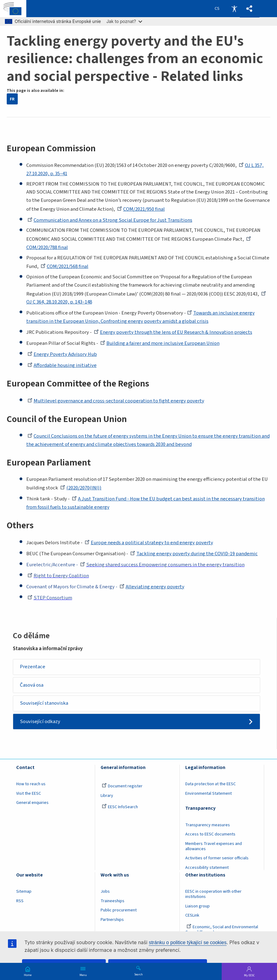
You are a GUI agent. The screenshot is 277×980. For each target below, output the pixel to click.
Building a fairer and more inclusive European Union (160, 343)
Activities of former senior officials (217, 858)
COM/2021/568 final (65, 266)
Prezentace (33, 667)
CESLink (192, 915)
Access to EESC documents (210, 835)
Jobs (105, 892)
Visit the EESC (29, 793)
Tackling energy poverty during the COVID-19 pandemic (194, 554)
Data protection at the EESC (211, 784)
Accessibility (234, 9)
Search (138, 974)
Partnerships (112, 920)
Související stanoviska (44, 703)
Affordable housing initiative (62, 365)
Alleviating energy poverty (152, 587)
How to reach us (31, 784)
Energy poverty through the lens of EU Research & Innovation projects (173, 332)
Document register (122, 786)
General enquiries (32, 803)
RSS (20, 901)
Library (107, 796)
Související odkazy (40, 722)
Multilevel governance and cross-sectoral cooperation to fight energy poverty (116, 401)
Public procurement (119, 910)
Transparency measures (208, 825)
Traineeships (113, 901)
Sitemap (24, 892)
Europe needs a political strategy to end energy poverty (149, 543)
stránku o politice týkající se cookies (188, 942)
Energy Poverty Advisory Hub (62, 354)
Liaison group (198, 906)
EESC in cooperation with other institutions (213, 894)
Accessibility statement (207, 868)
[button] (250, 9)
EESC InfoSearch (120, 807)
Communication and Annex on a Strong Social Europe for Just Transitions (110, 220)
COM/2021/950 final (141, 209)
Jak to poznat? (124, 21)
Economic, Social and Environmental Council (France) (222, 930)
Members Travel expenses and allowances (214, 846)
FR (12, 99)
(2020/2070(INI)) (81, 488)
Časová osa (32, 685)
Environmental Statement (209, 793)
